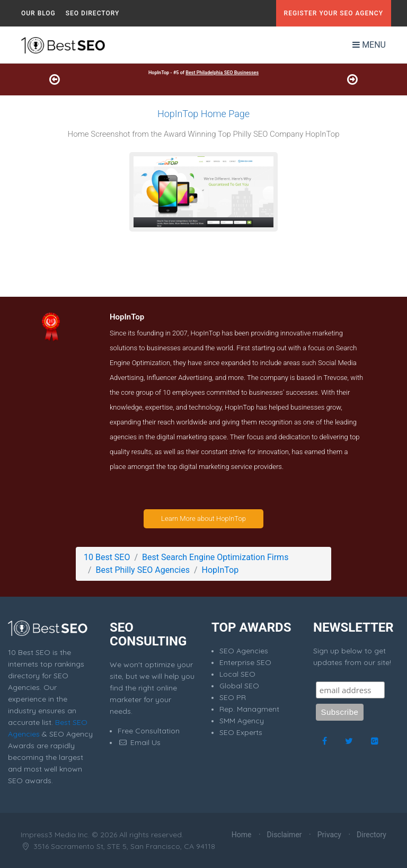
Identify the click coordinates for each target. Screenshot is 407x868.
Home (242, 835)
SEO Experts (241, 732)
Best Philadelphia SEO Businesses (222, 73)
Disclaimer (285, 835)
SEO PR (233, 697)
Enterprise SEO (245, 662)
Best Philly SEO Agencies (143, 570)
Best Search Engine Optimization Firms (215, 557)
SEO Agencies (244, 651)
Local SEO (237, 674)
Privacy (329, 835)
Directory (371, 835)
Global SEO (239, 686)
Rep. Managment (249, 709)
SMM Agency (242, 721)
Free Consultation (149, 731)
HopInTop (220, 570)
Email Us (139, 742)
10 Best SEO (107, 557)
